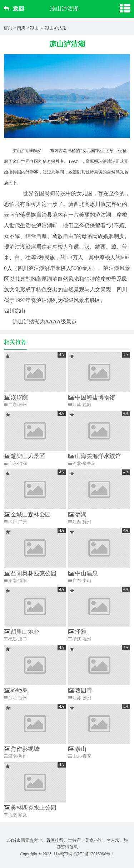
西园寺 (80, 690)
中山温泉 (83, 573)
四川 (21, 28)
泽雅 (77, 632)
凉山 (34, 28)
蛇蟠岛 (16, 690)
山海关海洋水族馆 (95, 456)
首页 (8, 28)
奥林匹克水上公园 (30, 808)
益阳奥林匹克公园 (30, 573)
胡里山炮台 (22, 632)
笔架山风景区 (24, 456)
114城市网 (63, 854)
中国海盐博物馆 (92, 397)
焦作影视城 (22, 749)
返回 (14, 9)
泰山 (77, 749)
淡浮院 (16, 397)
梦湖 (77, 514)
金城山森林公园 (27, 514)
